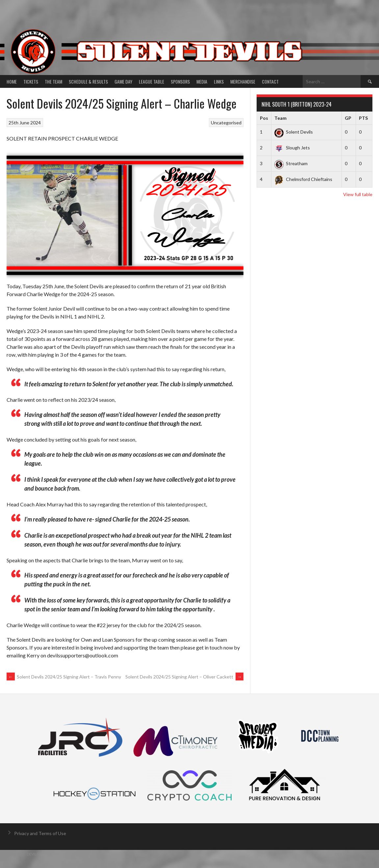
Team (280, 118)
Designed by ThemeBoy (357, 854)
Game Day (123, 81)
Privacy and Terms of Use (40, 833)
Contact (270, 81)
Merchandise (243, 81)
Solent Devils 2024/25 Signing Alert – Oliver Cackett (184, 677)
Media (202, 81)
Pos (264, 118)
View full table (358, 194)
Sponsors (180, 81)
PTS (363, 118)
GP (348, 118)
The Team (53, 81)
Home (12, 81)
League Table (152, 81)
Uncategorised (226, 123)
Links (219, 81)
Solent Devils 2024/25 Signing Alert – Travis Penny (64, 677)
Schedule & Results (88, 81)
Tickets (31, 81)
